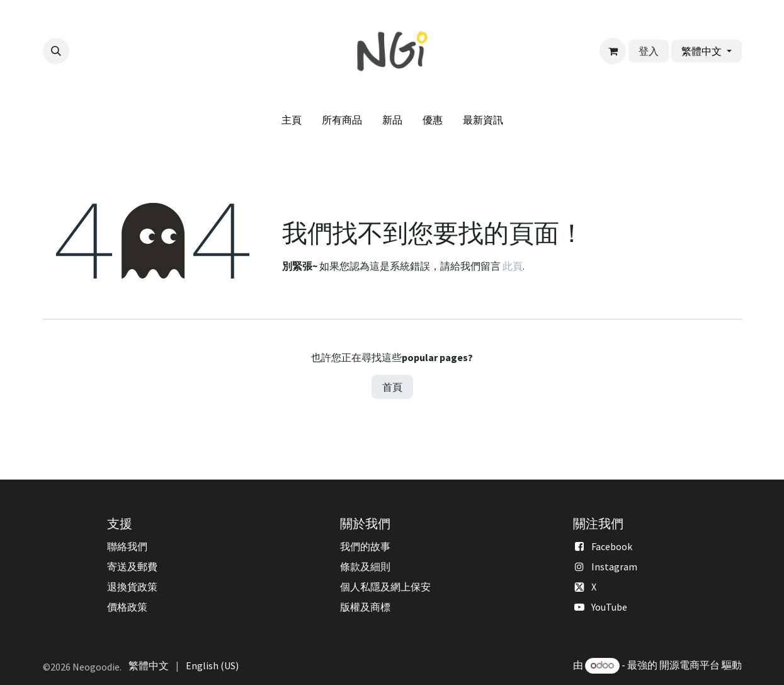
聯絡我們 (127, 546)
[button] (56, 51)
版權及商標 (365, 607)
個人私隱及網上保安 (385, 587)
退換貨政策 (132, 587)
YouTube (609, 607)
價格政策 (127, 607)
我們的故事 (365, 546)
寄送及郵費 (132, 567)
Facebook (612, 546)
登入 (649, 51)
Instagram (614, 567)
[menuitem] (292, 120)
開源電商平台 (690, 665)
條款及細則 (365, 567)
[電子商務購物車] (613, 51)
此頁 (513, 266)
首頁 (392, 387)
